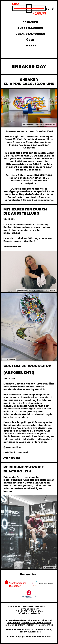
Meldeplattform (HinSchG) (36, 623)
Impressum (14, 623)
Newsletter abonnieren (28, 620)
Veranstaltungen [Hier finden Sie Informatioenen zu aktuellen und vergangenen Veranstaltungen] (30, 34)
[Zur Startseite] (29, 9)
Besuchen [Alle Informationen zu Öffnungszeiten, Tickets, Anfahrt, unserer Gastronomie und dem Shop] (30, 22)
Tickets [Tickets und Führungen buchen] (30, 46)
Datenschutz (46, 625)
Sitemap (46, 620)
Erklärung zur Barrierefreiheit (21, 625)
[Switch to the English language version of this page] (48, 9)
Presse (10, 620)
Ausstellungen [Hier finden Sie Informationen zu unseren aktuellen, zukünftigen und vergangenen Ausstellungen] (30, 28)
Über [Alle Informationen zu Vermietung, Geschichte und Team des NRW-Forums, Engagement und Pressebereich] (30, 40)
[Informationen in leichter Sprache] (53, 10)
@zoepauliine (12, 447)
